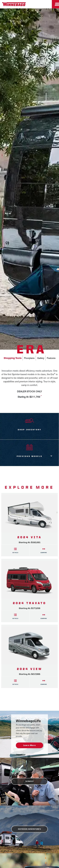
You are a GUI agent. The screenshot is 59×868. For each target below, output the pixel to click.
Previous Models (29, 456)
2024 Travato (30, 603)
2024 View (30, 669)
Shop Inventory (29, 430)
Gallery (41, 358)
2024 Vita (30, 537)
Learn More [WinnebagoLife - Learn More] (29, 745)
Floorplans (29, 358)
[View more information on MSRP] (41, 397)
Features (51, 358)
